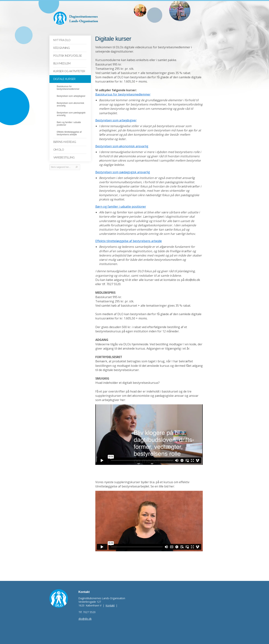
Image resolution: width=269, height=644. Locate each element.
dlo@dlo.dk (85, 619)
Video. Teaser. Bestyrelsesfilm (149, 435)
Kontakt (110, 605)
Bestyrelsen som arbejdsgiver (116, 120)
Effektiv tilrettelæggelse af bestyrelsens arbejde (129, 241)
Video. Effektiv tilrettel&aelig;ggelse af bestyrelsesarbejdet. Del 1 (149, 521)
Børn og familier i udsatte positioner (121, 207)
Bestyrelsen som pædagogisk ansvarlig (123, 172)
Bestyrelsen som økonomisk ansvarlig (122, 146)
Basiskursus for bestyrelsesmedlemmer (123, 94)
